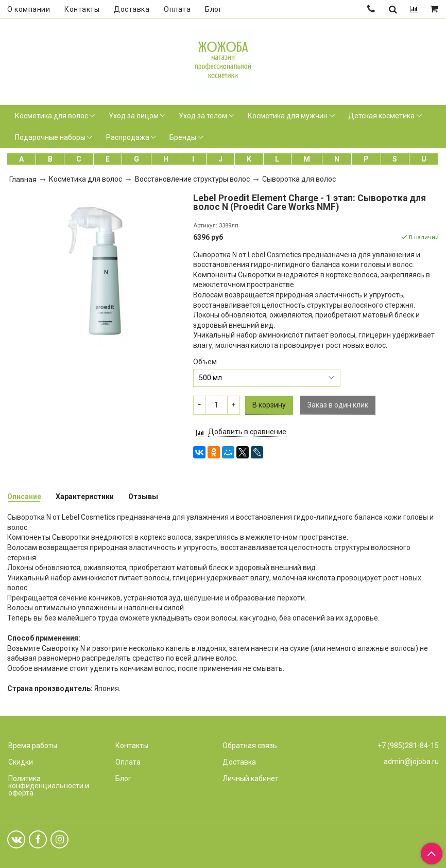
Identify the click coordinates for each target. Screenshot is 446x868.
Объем (205, 362)
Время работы (33, 746)
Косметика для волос (52, 116)
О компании (29, 9)
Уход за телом (203, 116)
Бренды (183, 137)
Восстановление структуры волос (192, 179)
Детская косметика (381, 116)
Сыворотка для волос (299, 179)
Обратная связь (250, 746)
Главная (23, 180)
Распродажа (128, 137)
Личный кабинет (251, 778)
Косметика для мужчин (288, 116)
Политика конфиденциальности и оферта (49, 786)
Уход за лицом (134, 116)
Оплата (177, 9)
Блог (213, 9)
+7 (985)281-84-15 (408, 746)
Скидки (21, 762)
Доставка (132, 9)
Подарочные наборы (50, 137)
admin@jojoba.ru (411, 761)
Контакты (82, 9)
